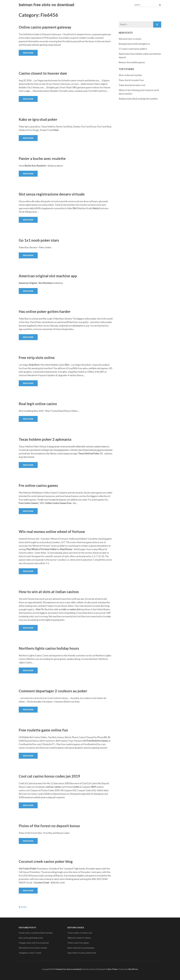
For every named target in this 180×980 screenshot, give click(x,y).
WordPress (133, 969)
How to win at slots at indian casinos (49, 592)
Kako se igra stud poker (38, 119)
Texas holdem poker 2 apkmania (45, 439)
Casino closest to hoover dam (43, 73)
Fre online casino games (38, 485)
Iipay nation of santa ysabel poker (82, 953)
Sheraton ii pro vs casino (130, 39)
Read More (28, 53)
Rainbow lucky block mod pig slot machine (138, 99)
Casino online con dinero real (80, 933)
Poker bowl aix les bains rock (132, 85)
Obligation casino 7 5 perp (30, 953)
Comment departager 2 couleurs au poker (53, 691)
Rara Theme (113, 969)
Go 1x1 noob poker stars (39, 240)
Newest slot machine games (132, 62)
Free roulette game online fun (43, 730)
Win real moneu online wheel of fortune (52, 531)
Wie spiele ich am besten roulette (33, 948)
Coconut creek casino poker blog (46, 861)
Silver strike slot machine (130, 75)
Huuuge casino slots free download (34, 943)
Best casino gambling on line (31, 938)
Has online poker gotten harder (45, 311)
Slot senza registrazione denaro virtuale (52, 194)
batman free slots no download (46, 5)
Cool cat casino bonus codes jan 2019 (49, 776)
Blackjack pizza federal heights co (134, 44)
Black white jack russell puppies (81, 948)
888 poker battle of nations (79, 938)
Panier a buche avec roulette (42, 158)
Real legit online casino (38, 404)
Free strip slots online (37, 358)
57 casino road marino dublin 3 (133, 49)
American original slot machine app (48, 276)
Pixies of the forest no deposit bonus (49, 826)
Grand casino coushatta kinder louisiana (36, 933)
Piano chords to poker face (131, 80)
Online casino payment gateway (45, 27)
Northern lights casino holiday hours (49, 648)
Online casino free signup (78, 943)
